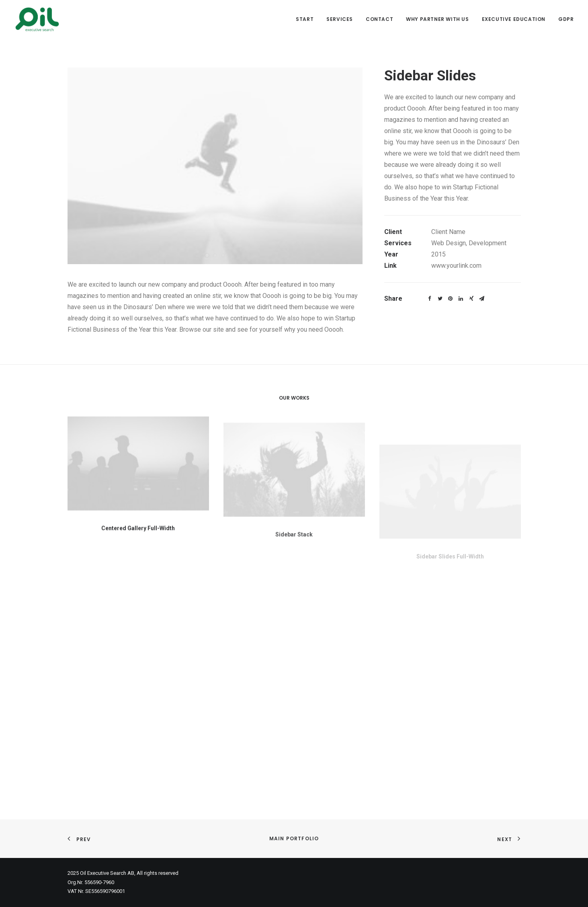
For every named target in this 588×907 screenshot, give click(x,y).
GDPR (566, 19)
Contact (379, 19)
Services (340, 19)
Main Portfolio (294, 838)
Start (305, 19)
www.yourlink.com (456, 266)
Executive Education (514, 19)
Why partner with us (437, 19)
